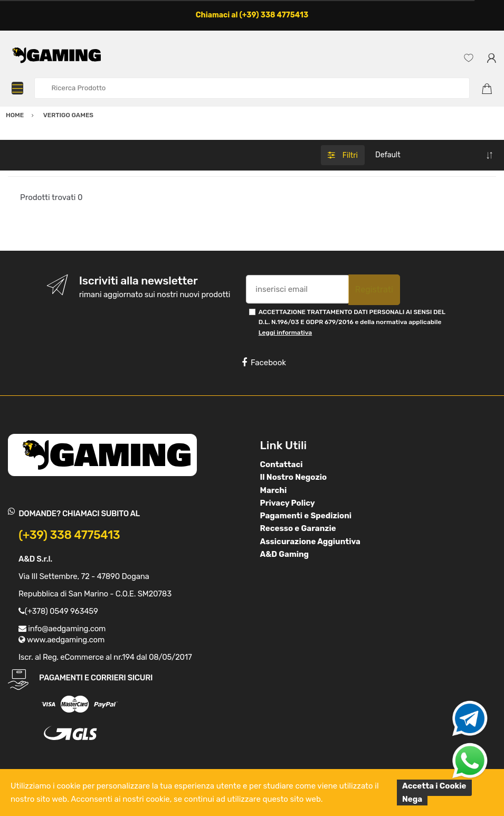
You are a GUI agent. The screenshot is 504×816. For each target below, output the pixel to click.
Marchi (274, 490)
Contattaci (282, 464)
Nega (412, 799)
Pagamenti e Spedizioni (306, 516)
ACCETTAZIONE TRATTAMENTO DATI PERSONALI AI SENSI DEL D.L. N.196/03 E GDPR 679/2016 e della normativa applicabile (352, 322)
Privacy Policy (288, 503)
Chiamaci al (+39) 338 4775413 (252, 15)
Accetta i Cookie (434, 786)
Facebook (264, 363)
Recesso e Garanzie (298, 528)
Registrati (374, 290)
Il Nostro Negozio (294, 477)
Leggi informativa (285, 333)
